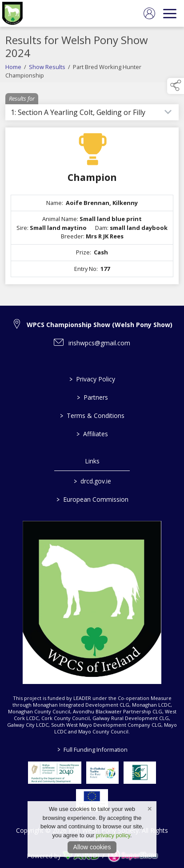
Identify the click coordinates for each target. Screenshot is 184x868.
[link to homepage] (12, 13)
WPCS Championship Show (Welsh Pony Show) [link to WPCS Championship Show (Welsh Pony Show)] (100, 325)
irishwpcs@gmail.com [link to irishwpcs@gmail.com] (99, 343)
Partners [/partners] (92, 397)
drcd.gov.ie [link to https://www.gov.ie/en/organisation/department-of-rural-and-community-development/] (92, 481)
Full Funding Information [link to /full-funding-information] (92, 749)
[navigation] (170, 13)
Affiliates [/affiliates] (92, 434)
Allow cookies (92, 847)
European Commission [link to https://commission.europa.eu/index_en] (92, 499)
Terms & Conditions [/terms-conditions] (92, 416)
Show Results (47, 77)
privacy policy (113, 835)
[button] (176, 86)
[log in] (149, 13)
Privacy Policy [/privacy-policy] (92, 379)
